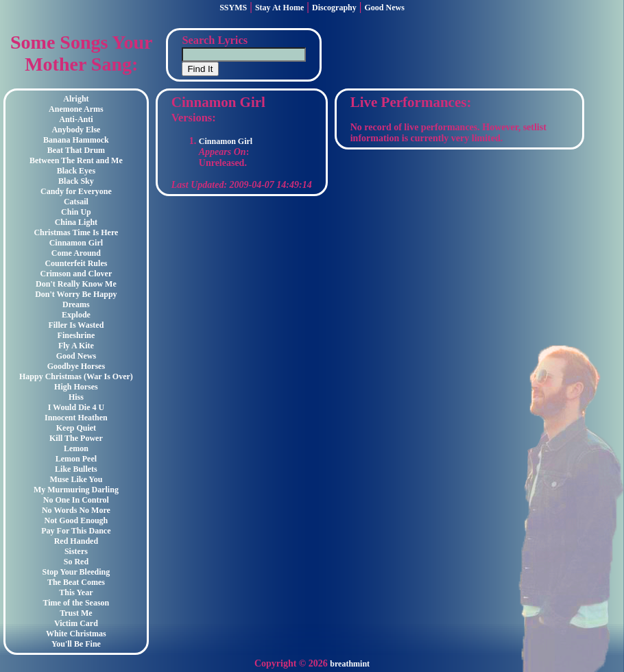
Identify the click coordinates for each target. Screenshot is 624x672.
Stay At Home (279, 8)
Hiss (76, 397)
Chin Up (76, 212)
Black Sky (76, 181)
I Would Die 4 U (76, 407)
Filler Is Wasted (76, 325)
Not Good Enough (76, 520)
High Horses (76, 387)
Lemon (76, 448)
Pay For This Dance (76, 531)
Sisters (76, 551)
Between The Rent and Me (76, 160)
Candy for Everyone (76, 191)
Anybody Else (76, 130)
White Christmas (76, 634)
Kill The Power (76, 438)
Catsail (76, 202)
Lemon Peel (76, 459)
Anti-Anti (76, 119)
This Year (76, 592)
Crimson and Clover (76, 274)
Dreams (76, 304)
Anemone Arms (76, 109)
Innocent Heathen (76, 418)
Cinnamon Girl (76, 243)
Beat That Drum (76, 150)
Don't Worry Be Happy (76, 294)
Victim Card (76, 623)
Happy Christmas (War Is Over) (76, 376)
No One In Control (76, 500)
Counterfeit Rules (76, 263)
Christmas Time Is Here (76, 232)
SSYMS (233, 8)
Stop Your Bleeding (76, 572)
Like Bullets (76, 469)
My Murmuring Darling (76, 490)
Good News (385, 8)
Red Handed (76, 541)
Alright (76, 99)
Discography (334, 8)
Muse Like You (76, 479)
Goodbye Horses (76, 366)
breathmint (350, 664)
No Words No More (76, 510)
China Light (76, 222)
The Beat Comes (76, 582)
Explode (76, 315)
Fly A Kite (76, 346)
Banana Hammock (76, 140)
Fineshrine (76, 335)
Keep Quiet (76, 428)
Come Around (76, 253)
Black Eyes (76, 171)
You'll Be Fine (76, 644)
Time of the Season (76, 603)
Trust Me (76, 613)
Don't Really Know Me (76, 284)
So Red (76, 562)
